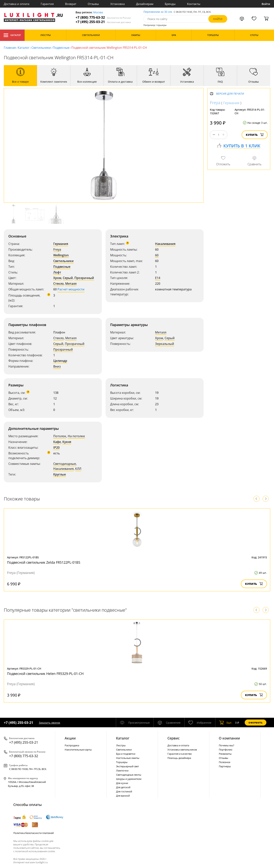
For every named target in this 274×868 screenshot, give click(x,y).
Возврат (71, 4)
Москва (98, 12)
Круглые (60, 474)
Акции (70, 738)
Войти (266, 4)
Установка (117, 4)
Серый (68, 278)
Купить (255, 135)
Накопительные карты (78, 750)
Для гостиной (124, 791)
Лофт (57, 272)
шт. (226, 723)
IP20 (56, 448)
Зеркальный (165, 344)
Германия (61, 244)
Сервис (174, 738)
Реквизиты (225, 754)
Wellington (61, 255)
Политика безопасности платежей (33, 833)
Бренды (170, 4)
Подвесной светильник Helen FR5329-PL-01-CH (45, 674)
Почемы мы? (227, 745)
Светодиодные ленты (129, 775)
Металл (71, 284)
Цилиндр (60, 361)
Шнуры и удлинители (129, 779)
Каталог (12, 35)
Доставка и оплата (17, 4)
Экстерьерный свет (127, 766)
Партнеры (225, 766)
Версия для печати (230, 94)
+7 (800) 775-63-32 (103, 17)
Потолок (60, 436)
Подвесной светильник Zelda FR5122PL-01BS (44, 562)
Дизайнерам (145, 4)
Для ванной (123, 796)
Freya (57, 249)
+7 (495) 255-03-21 (103, 22)
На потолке (76, 436)
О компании (229, 738)
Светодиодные (65, 464)
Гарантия (47, 4)
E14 (158, 278)
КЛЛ (78, 469)
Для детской (123, 787)
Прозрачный (84, 278)
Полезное (225, 762)
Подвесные (61, 48)
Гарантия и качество (180, 754)
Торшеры (122, 762)
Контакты (194, 4)
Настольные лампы (128, 758)
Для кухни (122, 783)
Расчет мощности (71, 289)
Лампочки (122, 770)
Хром (57, 278)
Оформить (256, 723)
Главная (10, 48)
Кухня (67, 442)
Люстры (121, 745)
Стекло (59, 284)
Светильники (41, 48)
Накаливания (165, 244)
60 (157, 255)
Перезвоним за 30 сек (158, 12)
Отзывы (93, 4)
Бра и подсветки (126, 754)
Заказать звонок (49, 723)
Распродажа (72, 745)
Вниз (57, 366)
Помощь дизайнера (179, 758)
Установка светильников (182, 750)
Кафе (57, 442)
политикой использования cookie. (35, 851)
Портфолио (226, 750)
